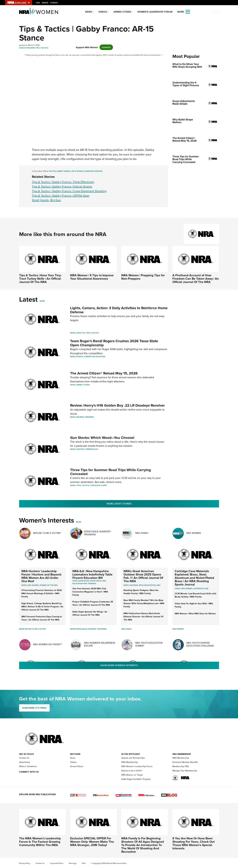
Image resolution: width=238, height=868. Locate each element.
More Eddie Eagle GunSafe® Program (88, 629)
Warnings (73, 863)
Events (80, 357)
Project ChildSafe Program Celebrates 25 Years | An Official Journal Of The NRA (93, 603)
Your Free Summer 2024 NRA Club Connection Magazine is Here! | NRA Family (90, 592)
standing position (94, 171)
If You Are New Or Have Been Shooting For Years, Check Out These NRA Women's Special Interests (194, 843)
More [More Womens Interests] (79, 522)
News (89, 12)
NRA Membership (130, 762)
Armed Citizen (122, 12)
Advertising (24, 762)
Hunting (80, 449)
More (42, 301)
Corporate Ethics (57, 863)
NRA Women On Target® (48, 644)
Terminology (92, 449)
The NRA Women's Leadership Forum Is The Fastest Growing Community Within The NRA (40, 842)
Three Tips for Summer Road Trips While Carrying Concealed (110, 472)
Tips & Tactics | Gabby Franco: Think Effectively (63, 182)
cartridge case (201, 588)
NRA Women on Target (132, 775)
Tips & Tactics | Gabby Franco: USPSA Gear (61, 195)
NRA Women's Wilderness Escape (100, 644)
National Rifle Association (143, 585)
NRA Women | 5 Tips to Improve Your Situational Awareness (92, 277)
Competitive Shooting (95, 357)
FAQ (84, 863)
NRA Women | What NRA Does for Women (195, 614)
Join (38, 3)
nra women (187, 588)
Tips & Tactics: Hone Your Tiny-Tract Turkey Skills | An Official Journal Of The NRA (40, 279)
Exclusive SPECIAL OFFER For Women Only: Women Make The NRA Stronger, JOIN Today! (92, 842)
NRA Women (194, 533)
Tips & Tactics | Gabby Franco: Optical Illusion (62, 186)
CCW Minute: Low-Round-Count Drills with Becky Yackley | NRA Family (195, 595)
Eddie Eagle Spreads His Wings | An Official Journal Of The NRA (90, 613)
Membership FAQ (181, 766)
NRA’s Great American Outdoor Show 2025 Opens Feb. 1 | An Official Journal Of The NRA (143, 576)
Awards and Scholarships (133, 758)
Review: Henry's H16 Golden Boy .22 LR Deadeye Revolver (117, 405)
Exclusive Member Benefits (185, 762)
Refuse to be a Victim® (132, 771)
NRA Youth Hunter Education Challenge (200, 644)
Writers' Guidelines (28, 766)
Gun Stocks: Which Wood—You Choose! (102, 438)
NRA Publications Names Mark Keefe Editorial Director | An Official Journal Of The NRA (143, 617)
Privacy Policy (25, 863)
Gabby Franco (64, 171)
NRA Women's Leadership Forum (137, 766)
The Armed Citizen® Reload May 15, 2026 (104, 373)
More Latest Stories (119, 504)
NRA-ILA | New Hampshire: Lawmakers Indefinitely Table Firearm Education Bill (92, 574)
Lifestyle (81, 333)
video (177, 588)
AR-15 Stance (78, 171)
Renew (45, 3)
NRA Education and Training (89, 582)
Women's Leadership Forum (155, 12)
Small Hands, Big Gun (46, 200)
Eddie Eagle (96, 581)
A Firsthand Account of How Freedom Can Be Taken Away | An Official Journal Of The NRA (196, 279)
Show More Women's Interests (119, 665)
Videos (103, 12)
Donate (54, 3)
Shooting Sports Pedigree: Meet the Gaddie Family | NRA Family (141, 592)
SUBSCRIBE (34, 708)
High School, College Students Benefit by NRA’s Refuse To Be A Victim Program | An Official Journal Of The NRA (42, 607)
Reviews (80, 417)
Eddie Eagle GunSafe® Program (98, 533)
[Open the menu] (188, 11)
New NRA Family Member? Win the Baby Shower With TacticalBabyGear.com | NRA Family (144, 603)
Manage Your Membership (185, 771)
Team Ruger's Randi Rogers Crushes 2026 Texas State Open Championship (114, 343)
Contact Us (24, 758)
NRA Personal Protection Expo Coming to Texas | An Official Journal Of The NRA (42, 618)
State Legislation (81, 581)
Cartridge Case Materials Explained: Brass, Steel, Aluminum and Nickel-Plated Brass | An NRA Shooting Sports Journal (194, 578)
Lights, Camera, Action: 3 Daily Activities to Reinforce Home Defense (119, 310)
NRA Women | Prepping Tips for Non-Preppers (143, 277)
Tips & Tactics (42, 48)
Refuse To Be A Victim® (47, 533)
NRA (159, 585)
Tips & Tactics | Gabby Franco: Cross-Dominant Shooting (69, 191)
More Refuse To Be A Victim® (33, 629)
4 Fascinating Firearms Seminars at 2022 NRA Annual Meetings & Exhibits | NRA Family (42, 593)
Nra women (33, 585)
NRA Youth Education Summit (149, 644)
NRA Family (142, 533)
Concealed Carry (99, 485)
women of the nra (49, 585)
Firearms (31, 48)
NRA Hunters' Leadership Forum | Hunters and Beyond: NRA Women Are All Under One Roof (42, 576)
